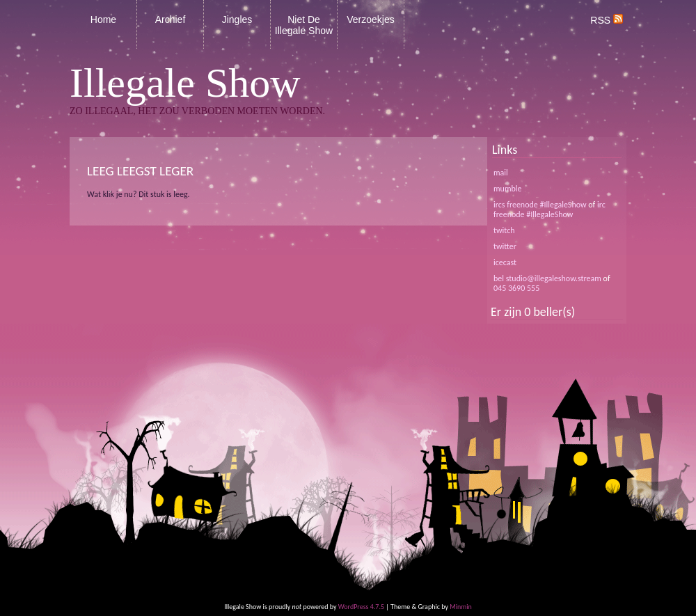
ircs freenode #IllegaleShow (540, 205)
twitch (504, 230)
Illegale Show (185, 83)
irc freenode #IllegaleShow (549, 210)
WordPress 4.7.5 (361, 607)
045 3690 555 (516, 288)
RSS (607, 20)
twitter (505, 246)
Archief (171, 19)
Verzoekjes (370, 19)
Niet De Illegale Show (304, 25)
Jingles (237, 19)
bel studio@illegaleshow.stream (547, 278)
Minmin (461, 607)
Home (103, 19)
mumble (508, 189)
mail (501, 173)
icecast (505, 262)
